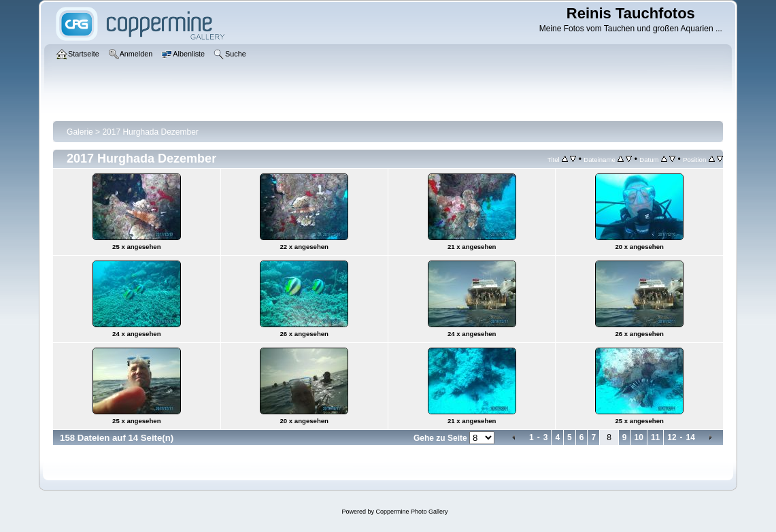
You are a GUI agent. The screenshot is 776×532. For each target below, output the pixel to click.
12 (672, 437)
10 (639, 437)
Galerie (80, 132)
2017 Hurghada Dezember (150, 132)
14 (691, 437)
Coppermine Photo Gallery (411, 512)
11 (655, 437)
